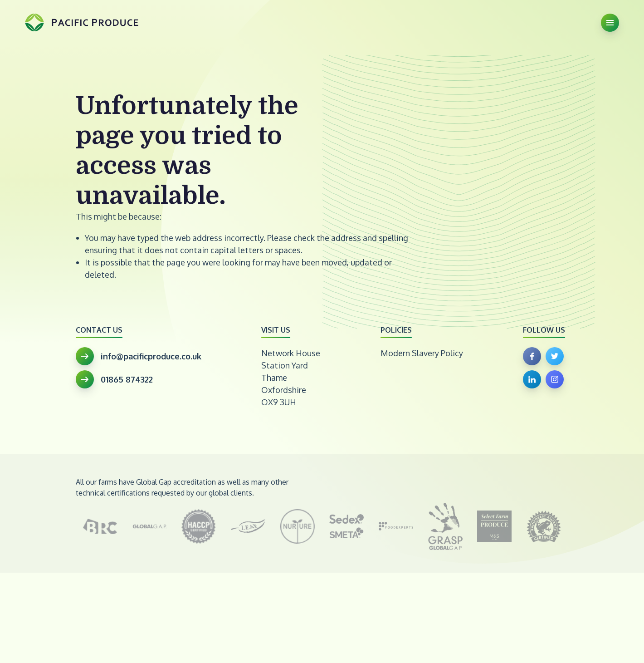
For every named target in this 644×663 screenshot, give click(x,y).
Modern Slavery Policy (422, 353)
